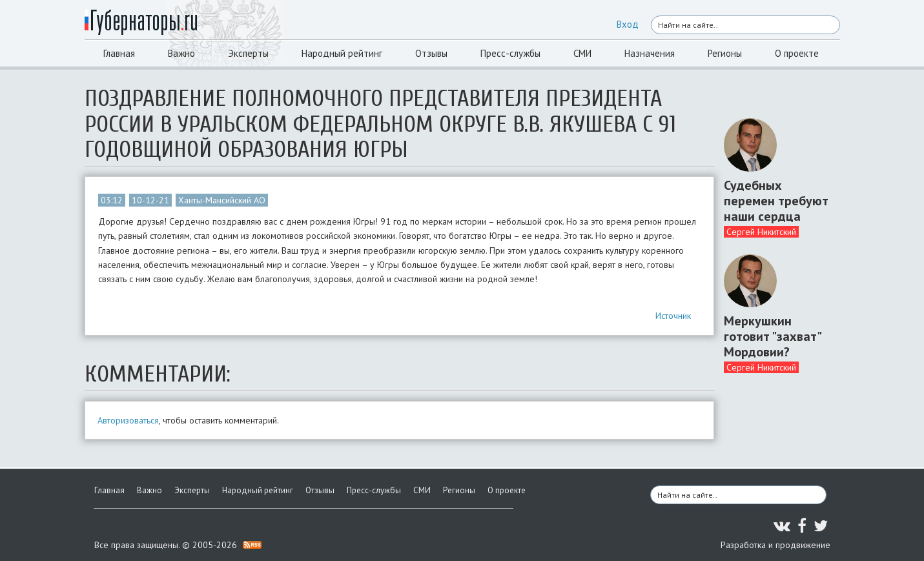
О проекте (797, 53)
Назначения (650, 53)
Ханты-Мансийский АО (222, 200)
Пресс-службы (510, 53)
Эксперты (248, 53)
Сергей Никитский (761, 232)
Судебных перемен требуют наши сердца (776, 201)
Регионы (725, 53)
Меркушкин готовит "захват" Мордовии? (772, 336)
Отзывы (431, 53)
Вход (628, 24)
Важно (181, 53)
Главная (119, 53)
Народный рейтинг (342, 53)
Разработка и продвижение (775, 545)
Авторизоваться (128, 420)
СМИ (582, 53)
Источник (673, 316)
